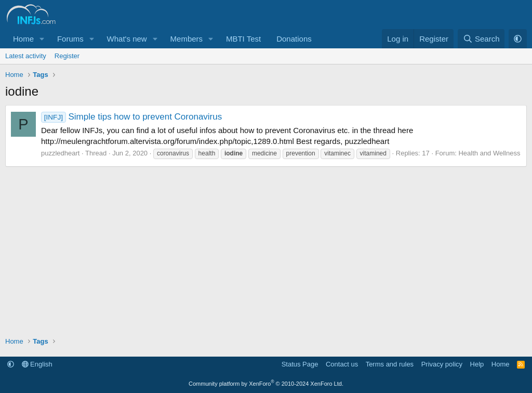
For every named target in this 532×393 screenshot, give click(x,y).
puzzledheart (60, 153)
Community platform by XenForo (266, 384)
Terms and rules (390, 364)
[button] (42, 39)
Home (23, 39)
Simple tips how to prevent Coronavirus (131, 117)
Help (477, 364)
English (37, 364)
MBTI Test (243, 39)
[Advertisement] (266, 245)
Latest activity (26, 56)
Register (67, 56)
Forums (70, 39)
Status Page (300, 364)
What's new (127, 39)
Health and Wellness (489, 153)
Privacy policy (442, 364)
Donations (294, 39)
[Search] (481, 39)
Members (187, 39)
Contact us (342, 364)
